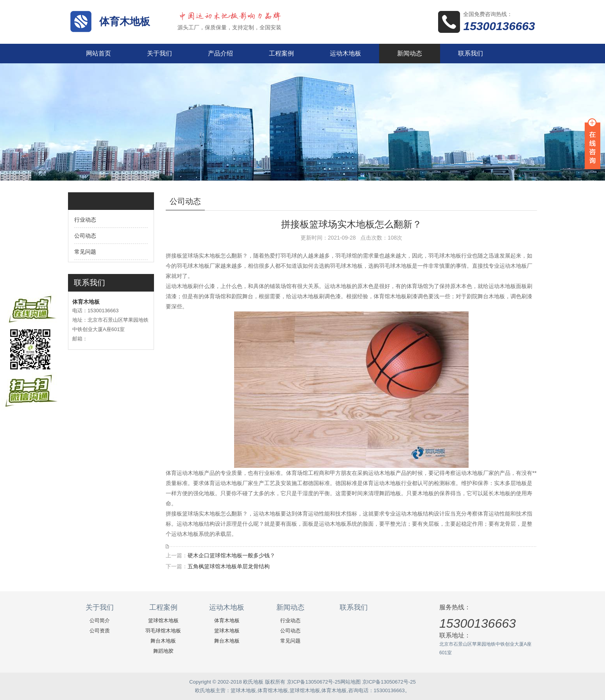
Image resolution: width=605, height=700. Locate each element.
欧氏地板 (205, 690)
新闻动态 (410, 53)
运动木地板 (345, 53)
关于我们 (159, 53)
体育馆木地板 (273, 690)
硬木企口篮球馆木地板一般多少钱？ (231, 555)
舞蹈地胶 (163, 651)
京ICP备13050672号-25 (314, 682)
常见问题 (85, 252)
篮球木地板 (227, 631)
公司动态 (85, 236)
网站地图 (351, 682)
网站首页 (98, 53)
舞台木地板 (163, 641)
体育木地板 (125, 21)
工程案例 (281, 53)
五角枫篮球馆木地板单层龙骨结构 (229, 566)
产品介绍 (220, 53)
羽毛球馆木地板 (163, 631)
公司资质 (100, 631)
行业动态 (85, 220)
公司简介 (100, 620)
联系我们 (471, 53)
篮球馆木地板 (163, 620)
